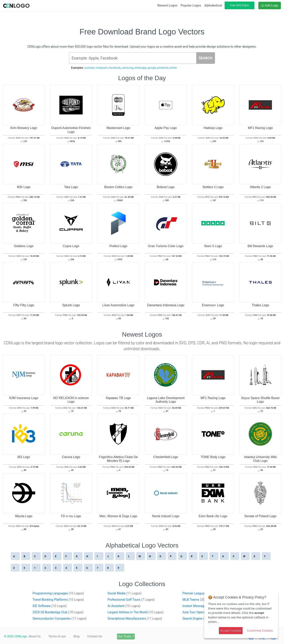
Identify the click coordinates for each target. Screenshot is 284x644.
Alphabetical (213, 5)
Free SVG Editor (240, 5)
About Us (35, 636)
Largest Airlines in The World (135, 612)
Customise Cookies (260, 631)
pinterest (163, 68)
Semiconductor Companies (60, 618)
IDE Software (50, 606)
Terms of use (59, 636)
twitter (173, 68)
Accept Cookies (231, 631)
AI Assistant (124, 606)
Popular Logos (191, 5)
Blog (80, 636)
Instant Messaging (203, 606)
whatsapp (140, 68)
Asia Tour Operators (203, 612)
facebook (115, 68)
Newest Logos (167, 5)
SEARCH (206, 58)
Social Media (125, 593)
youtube (89, 68)
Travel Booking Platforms (58, 600)
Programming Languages (58, 593)
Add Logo (270, 5)
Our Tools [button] (133, 636)
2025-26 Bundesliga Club (58, 612)
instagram (102, 68)
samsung (127, 68)
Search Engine (199, 618)
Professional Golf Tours (131, 600)
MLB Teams (199, 600)
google (152, 68)
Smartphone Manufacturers (135, 618)
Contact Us (100, 636)
